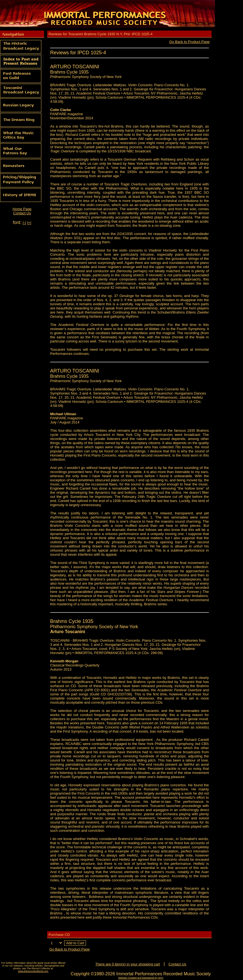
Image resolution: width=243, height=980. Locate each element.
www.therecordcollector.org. (33, 971)
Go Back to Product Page (189, 42)
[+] (29, 223)
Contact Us (22, 213)
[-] (24, 223)
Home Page (22, 209)
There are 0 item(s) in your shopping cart (128, 964)
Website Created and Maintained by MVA (141, 978)
